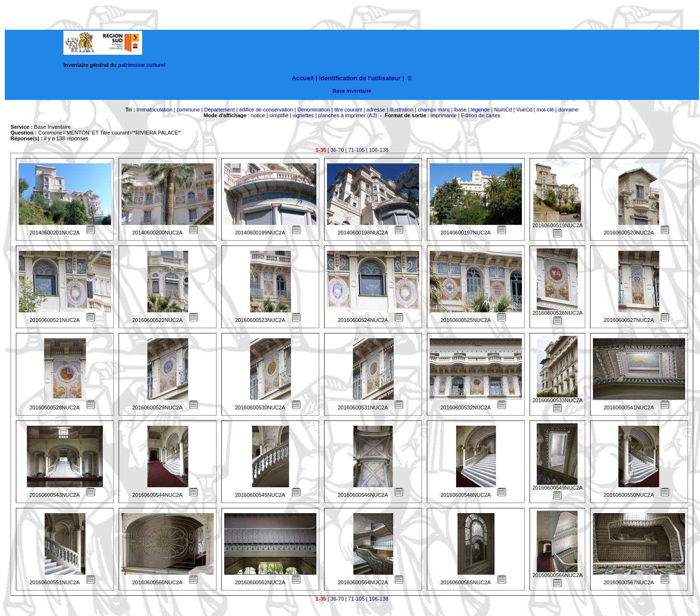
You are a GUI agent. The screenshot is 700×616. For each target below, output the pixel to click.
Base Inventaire (352, 91)
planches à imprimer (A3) (348, 115)
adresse (376, 110)
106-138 (379, 150)
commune (188, 110)
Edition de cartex (481, 115)
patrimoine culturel (142, 65)
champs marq (434, 110)
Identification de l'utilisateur (360, 78)
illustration (401, 110)
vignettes (303, 115)
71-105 (356, 150)
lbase (460, 110)
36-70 (337, 150)
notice (258, 115)
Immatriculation (154, 110)
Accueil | (305, 78)
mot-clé (545, 110)
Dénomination (314, 110)
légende (480, 110)
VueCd (524, 110)
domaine (568, 110)
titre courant (348, 110)
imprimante (444, 115)
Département (219, 110)
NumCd (503, 110)
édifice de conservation (266, 110)
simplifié (279, 115)
